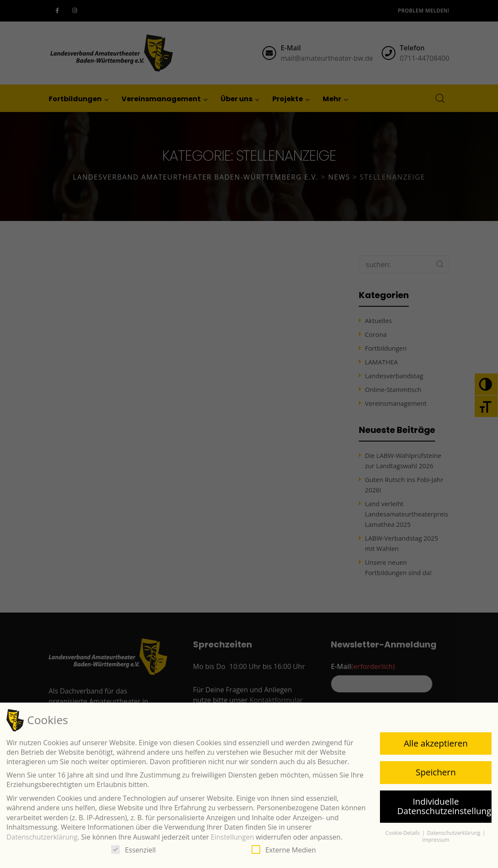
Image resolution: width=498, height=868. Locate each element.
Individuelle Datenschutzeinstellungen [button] (444, 806)
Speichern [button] (436, 772)
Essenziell (134, 850)
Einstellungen (232, 837)
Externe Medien (284, 850)
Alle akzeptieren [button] (436, 743)
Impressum (436, 840)
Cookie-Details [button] (403, 833)
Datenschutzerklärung (42, 837)
